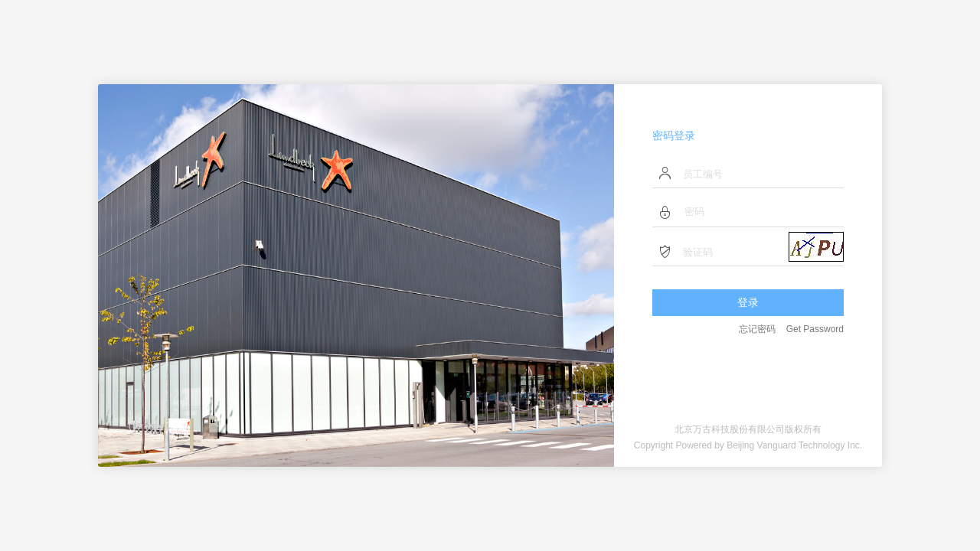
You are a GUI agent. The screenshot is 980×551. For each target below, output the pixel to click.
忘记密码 (757, 329)
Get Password (815, 329)
